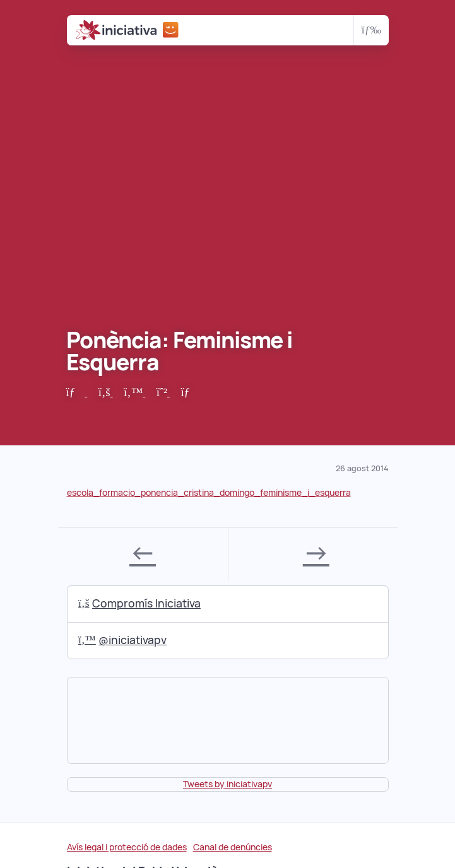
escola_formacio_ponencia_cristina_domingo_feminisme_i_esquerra (209, 493)
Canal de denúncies (233, 847)
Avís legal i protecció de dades (127, 847)
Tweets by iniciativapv (228, 784)
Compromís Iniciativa (139, 603)
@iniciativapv (122, 640)
